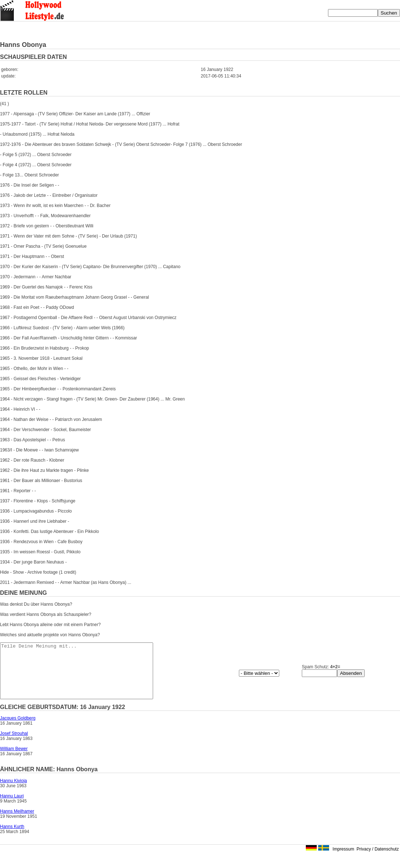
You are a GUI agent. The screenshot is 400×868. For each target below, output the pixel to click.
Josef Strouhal (14, 744)
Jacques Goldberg (18, 729)
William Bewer (14, 760)
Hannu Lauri (12, 807)
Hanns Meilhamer (17, 822)
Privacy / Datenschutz (378, 860)
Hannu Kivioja (13, 792)
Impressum (343, 860)
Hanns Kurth (12, 837)
